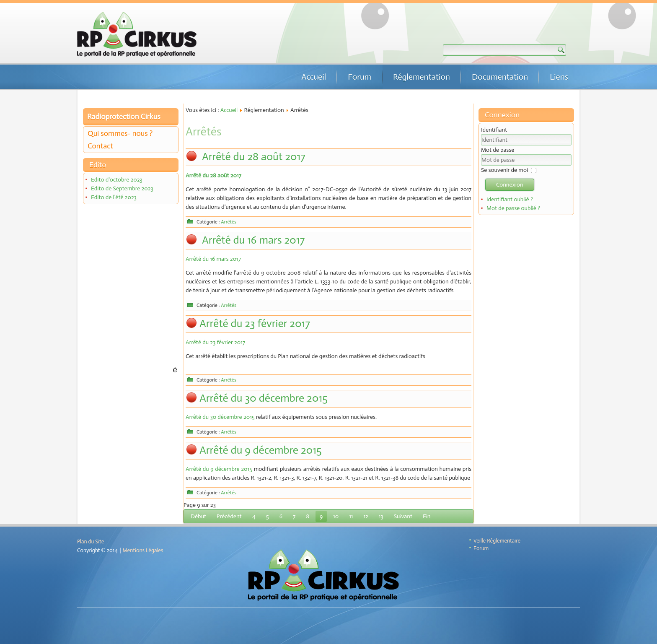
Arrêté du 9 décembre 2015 (261, 450)
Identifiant (494, 130)
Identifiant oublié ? (510, 199)
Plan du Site (91, 541)
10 (336, 516)
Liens (559, 77)
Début (198, 516)
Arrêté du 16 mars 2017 (252, 240)
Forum (360, 77)
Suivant (403, 516)
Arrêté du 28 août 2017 (252, 157)
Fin (427, 516)
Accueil (314, 77)
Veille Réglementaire (497, 541)
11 (351, 516)
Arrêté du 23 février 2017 (255, 323)
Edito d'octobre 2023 (117, 180)
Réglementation (422, 77)
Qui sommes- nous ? (120, 133)
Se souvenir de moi (504, 170)
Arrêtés (229, 222)
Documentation (500, 77)
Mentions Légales (143, 550)
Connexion (510, 185)
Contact (100, 146)
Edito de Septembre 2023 (122, 188)
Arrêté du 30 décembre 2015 (264, 398)
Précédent (229, 516)
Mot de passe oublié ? (513, 208)
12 (366, 516)
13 (381, 516)
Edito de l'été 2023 (114, 197)
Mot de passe (498, 150)
